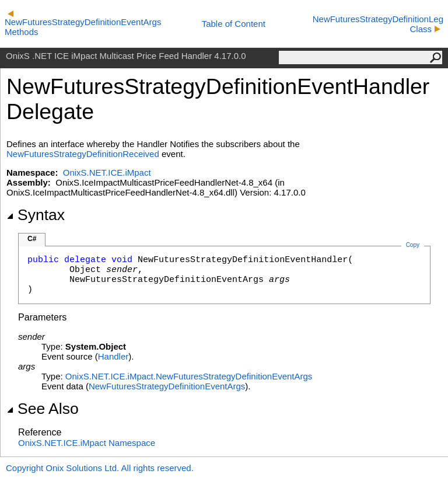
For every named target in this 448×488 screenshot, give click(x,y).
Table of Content (234, 24)
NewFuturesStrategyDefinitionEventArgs (167, 386)
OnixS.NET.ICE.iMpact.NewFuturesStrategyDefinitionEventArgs (189, 376)
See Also (43, 409)
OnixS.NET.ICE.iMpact (107, 172)
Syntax (36, 215)
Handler (113, 356)
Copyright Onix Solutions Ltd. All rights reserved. (100, 468)
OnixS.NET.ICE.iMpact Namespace (87, 443)
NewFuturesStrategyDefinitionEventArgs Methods (83, 24)
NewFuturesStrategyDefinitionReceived (83, 154)
